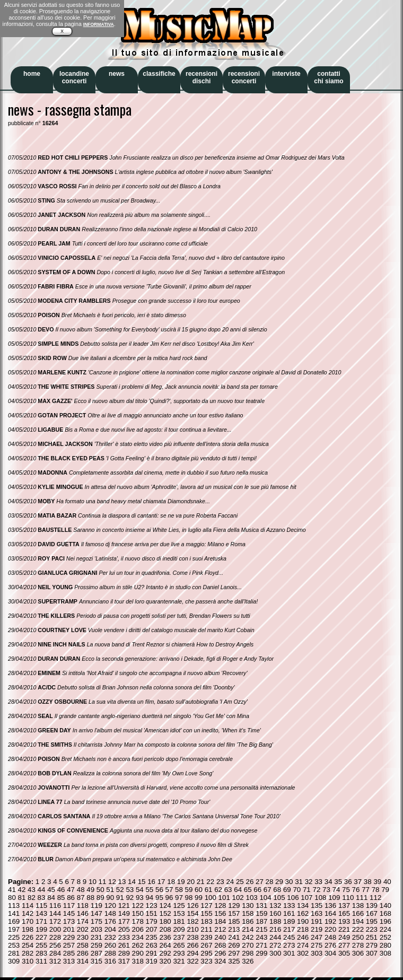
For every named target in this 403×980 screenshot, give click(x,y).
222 (358, 929)
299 (261, 953)
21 (201, 882)
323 (206, 961)
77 (366, 890)
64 (238, 890)
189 (289, 921)
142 (28, 913)
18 (171, 882)
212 (220, 929)
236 (165, 937)
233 (124, 937)
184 (220, 921)
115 (41, 905)
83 (42, 898)
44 (42, 890)
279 (372, 945)
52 (120, 890)
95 (159, 898)
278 (358, 945)
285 (69, 953)
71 (307, 890)
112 (375, 898)
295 (206, 953)
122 (138, 905)
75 (346, 890)
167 (372, 913)
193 (344, 921)
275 (317, 945)
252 (386, 937)
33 (318, 882)
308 (386, 953)
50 (100, 890)
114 (28, 905)
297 (234, 953)
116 (55, 905)
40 (387, 882)
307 (372, 953)
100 (211, 898)
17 (161, 882)
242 (248, 937)
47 (71, 890)
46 (61, 890)
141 (14, 913)
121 (124, 905)
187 (261, 921)
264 (165, 945)
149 (124, 913)
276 (330, 945)
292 (165, 953)
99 (199, 898)
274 (303, 945)
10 (93, 882)
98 (189, 898)
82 (32, 898)
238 (192, 937)
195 (372, 921)
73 (326, 890)
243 (261, 937)
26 (249, 882)
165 (344, 913)
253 (14, 945)
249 (344, 937)
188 (275, 921)
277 (344, 945)
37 (358, 882)
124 (165, 905)
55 (149, 890)
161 (289, 913)
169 (14, 921)
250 (358, 937)
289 (124, 953)
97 (179, 898)
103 (251, 898)
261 (124, 945)
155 (206, 913)
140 (386, 905)
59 (189, 890)
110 (348, 898)
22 (210, 882)
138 (358, 905)
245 (289, 937)
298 (248, 953)
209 (179, 929)
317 (124, 961)
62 (218, 890)
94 (149, 898)
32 (309, 882)
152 (165, 913)
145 (69, 913)
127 (206, 905)
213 (234, 929)
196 (386, 921)
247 (317, 937)
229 (69, 937)
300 (275, 953)
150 (138, 913)
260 (110, 945)
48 (81, 890)
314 (83, 961)
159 (261, 913)
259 (97, 945)
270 (248, 945)
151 (152, 913)
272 (275, 945)
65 (248, 890)
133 (289, 905)
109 (334, 898)
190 (303, 921)
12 (112, 882)
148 (110, 913)
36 (348, 882)
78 (376, 890)
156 (220, 913)
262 (138, 945)
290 (138, 953)
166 (358, 913)
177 (124, 921)
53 (130, 890)
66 (257, 890)
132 (275, 905)
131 (261, 905)
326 (248, 961)
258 (83, 945)
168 (386, 913)
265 (179, 945)
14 (132, 882)
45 (51, 890)
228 (55, 937)
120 (110, 905)
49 (90, 890)
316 (110, 961)
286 (83, 953)
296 (220, 953)
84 (51, 898)
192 (330, 921)
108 (320, 898)
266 (192, 945)
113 (14, 905)
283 (41, 953)
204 (110, 929)
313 (69, 961)
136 (330, 905)
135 (317, 905)
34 (328, 882)
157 (234, 913)
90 (110, 898)
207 (152, 929)
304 (330, 953)
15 (142, 882)
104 (265, 898)
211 (206, 929)
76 (356, 890)
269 (234, 945)
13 (122, 882)
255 (41, 945)
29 (279, 882)
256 (55, 945)
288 (110, 953)
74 (336, 890)
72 (316, 890)
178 (138, 921)
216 (275, 929)
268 (220, 945)
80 (12, 898)
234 (138, 937)
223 (372, 929)
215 (261, 929)
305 (344, 953)
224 (386, 929)
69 (287, 890)
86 (71, 898)
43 (32, 890)
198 (28, 929)
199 (41, 929)
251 (372, 937)
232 (110, 937)
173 (69, 921)
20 (191, 882)
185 (234, 921)
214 (248, 929)
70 (297, 890)
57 (169, 890)
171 (41, 921)
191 (317, 921)
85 (61, 898)
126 (192, 905)
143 (41, 913)
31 (299, 882)
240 (220, 937)
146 (83, 913)
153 (179, 913)
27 (260, 882)
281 (14, 953)
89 (100, 898)
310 (28, 961)
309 (14, 961)
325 (234, 961)
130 (248, 905)
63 (228, 890)
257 (69, 945)
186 (248, 921)
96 (169, 898)
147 (97, 913)
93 (140, 898)
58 (179, 890)
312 (55, 961)
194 (358, 921)
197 (14, 929)
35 (338, 882)
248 (330, 937)
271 (261, 945)
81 (22, 898)
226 (28, 937)
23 (220, 882)
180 (165, 921)
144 (55, 913)
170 (28, 921)
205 (124, 929)
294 (192, 953)
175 (97, 921)
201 (69, 929)
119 (97, 905)
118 (83, 905)
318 (138, 961)
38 (368, 882)
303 (317, 953)
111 (362, 898)
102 (238, 898)
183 (206, 921)
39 (377, 882)
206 (138, 929)
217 (289, 929)
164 (330, 913)
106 (293, 898)
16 (151, 882)
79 (385, 890)
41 (12, 890)
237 (179, 937)
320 (165, 961)
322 (192, 961)
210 (192, 929)
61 (209, 890)
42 (22, 890)
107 (306, 898)
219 (317, 929)
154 (192, 913)
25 (240, 882)
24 (230, 882)
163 (317, 913)
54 (140, 890)
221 (344, 929)
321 (179, 961)
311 (41, 961)
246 (303, 937)
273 (289, 945)
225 (14, 937)
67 (268, 890)
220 (330, 929)
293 (179, 953)
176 (110, 921)
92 (130, 898)
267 (206, 945)
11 (103, 882)
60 (199, 890)
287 (97, 953)
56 (159, 890)
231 (97, 937)
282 (28, 953)
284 (55, 953)
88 (90, 898)
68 (277, 890)
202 (83, 929)
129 (234, 905)
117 (69, 905)
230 (83, 937)
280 (386, 945)
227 (41, 937)
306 (358, 953)
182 (192, 921)
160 (275, 913)
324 (220, 961)
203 (97, 929)
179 (152, 921)
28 (270, 882)
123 (152, 905)
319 (152, 961)
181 (179, 921)
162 (303, 913)
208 (165, 929)
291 (152, 953)
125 (179, 905)
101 (224, 898)
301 (289, 953)
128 (220, 905)
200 (55, 929)
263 (152, 945)
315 (97, 961)
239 (206, 937)
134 (303, 905)
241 (234, 937)
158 (248, 913)
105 (279, 898)
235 (152, 937)
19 (181, 882)
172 (55, 921)
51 (110, 890)
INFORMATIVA (99, 24)
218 (303, 929)
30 (289, 882)
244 (275, 937)
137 (344, 905)
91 (120, 898)
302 (303, 953)
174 (83, 921)
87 (81, 898)
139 (372, 905)
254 (28, 945)
